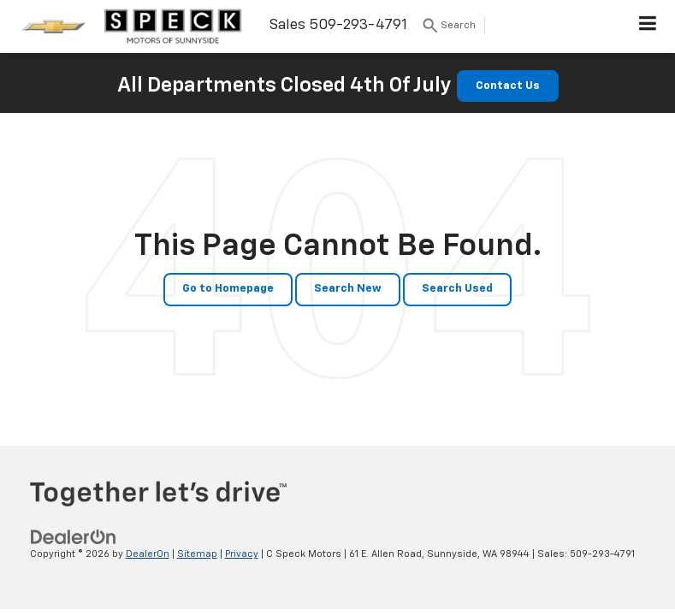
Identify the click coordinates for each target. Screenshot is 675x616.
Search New (348, 289)
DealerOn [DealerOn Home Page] (148, 554)
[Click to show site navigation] (648, 27)
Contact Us (508, 86)
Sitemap (197, 554)
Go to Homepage (228, 289)
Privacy (242, 554)
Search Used (457, 289)
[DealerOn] (74, 537)
